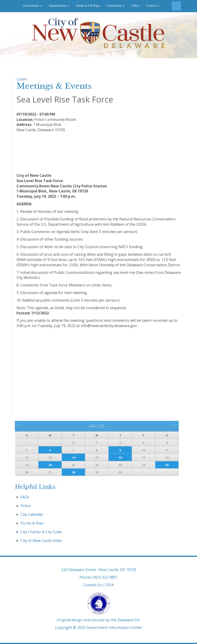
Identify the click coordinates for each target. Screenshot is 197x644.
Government (33, 6)
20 (50, 465)
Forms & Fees (32, 523)
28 (74, 472)
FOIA (110, 585)
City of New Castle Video (41, 541)
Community (116, 6)
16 (120, 458)
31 (74, 443)
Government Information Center (114, 627)
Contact (153, 6)
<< (18, 425)
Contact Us (93, 585)
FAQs (25, 497)
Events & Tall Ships (88, 6)
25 (167, 465)
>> (175, 425)
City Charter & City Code (41, 532)
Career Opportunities (30, 18)
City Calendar (32, 514)
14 (74, 458)
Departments (59, 6)
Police (135, 6)
